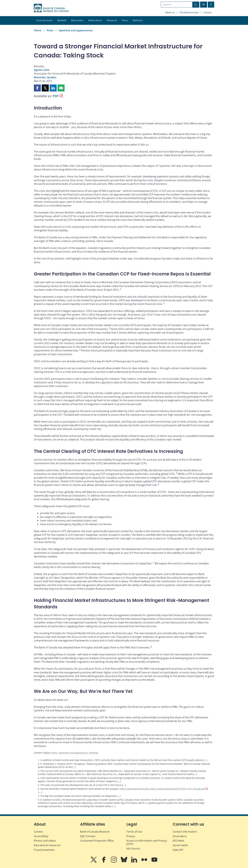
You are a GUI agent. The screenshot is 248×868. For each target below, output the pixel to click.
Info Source (133, 849)
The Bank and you (189, 12)
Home (38, 30)
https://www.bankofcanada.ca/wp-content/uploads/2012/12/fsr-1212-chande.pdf (162, 789)
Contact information (185, 832)
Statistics (138, 20)
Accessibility (41, 836)
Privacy (131, 836)
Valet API (178, 850)
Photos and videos (45, 841)
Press (125, 20)
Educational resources (47, 845)
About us (170, 12)
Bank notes (77, 20)
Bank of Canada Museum (95, 832)
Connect (88, 836)
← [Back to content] (205, 760)
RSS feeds (178, 841)
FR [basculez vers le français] (204, 5)
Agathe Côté (42, 70)
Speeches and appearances (76, 30)
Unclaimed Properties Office (97, 841)
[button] (37, 88)
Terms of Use (134, 832)
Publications (95, 20)
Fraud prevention (44, 850)
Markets (62, 20)
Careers (208, 12)
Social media (180, 845)
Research (112, 20)
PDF (56, 96)
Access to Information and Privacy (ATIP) (147, 842)
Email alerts (180, 836)
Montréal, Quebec (45, 77)
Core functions (44, 20)
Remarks (94, 753)
